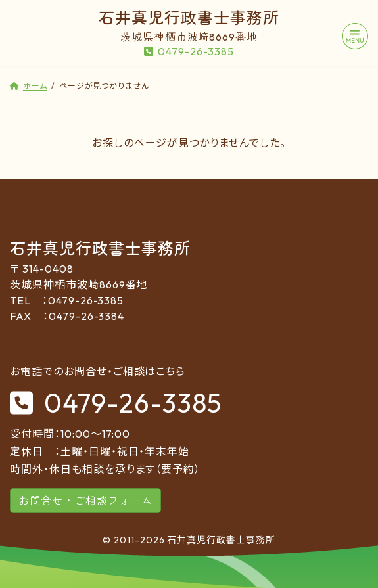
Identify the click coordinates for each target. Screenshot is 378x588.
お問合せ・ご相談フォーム (85, 501)
